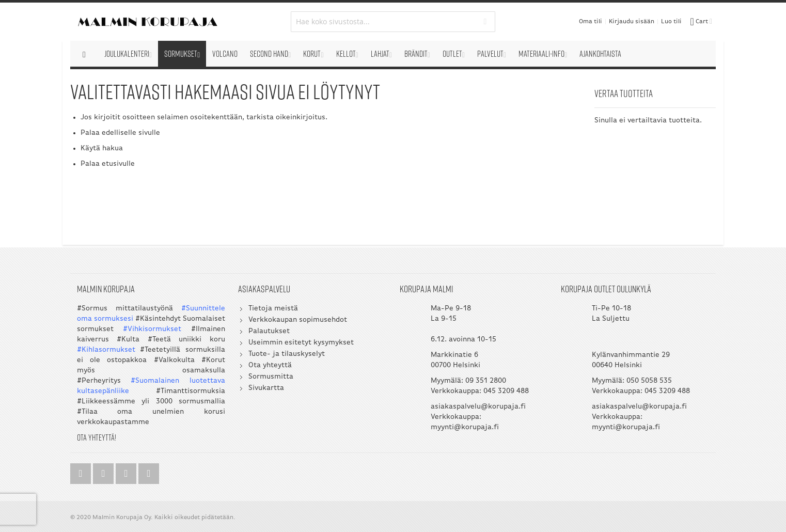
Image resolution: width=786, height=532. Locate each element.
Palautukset (269, 331)
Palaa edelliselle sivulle (120, 133)
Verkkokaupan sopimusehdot (298, 320)
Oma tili (591, 22)
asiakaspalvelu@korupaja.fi (478, 407)
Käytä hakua (102, 148)
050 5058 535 (649, 381)
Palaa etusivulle (108, 164)
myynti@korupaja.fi (465, 427)
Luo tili (671, 22)
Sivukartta (266, 388)
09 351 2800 (486, 381)
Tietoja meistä (273, 309)
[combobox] (393, 22)
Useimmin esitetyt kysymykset (301, 343)
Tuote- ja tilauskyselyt (287, 354)
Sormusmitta (271, 377)
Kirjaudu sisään (632, 22)
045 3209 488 (506, 391)
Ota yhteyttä (270, 365)
